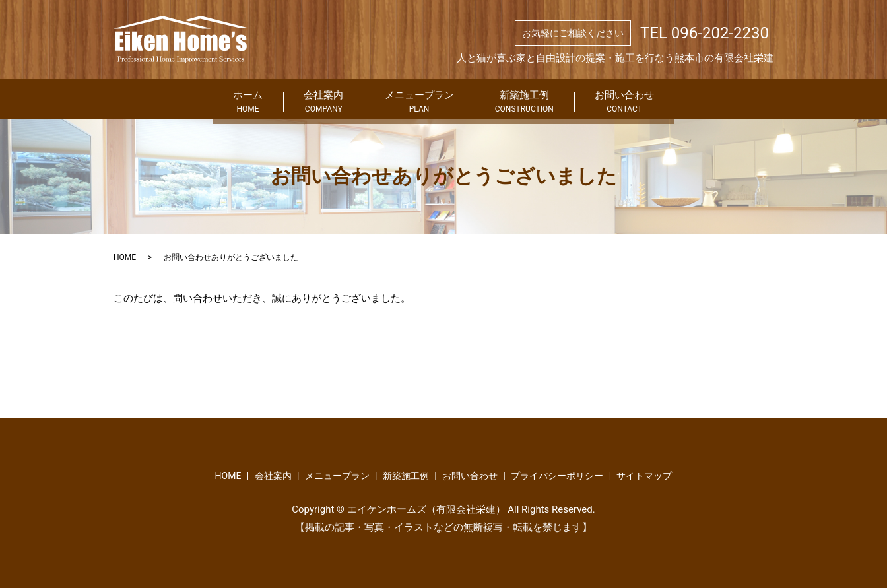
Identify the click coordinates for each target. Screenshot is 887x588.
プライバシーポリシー (557, 476)
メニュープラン (419, 99)
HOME (125, 257)
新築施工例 (562, 99)
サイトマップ (644, 476)
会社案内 (287, 99)
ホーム (173, 99)
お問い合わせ (700, 99)
